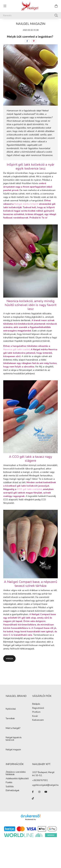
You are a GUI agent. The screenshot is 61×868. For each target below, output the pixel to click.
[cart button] (56, 6)
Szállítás (10, 787)
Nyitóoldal (11, 709)
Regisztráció (38, 708)
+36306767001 (40, 780)
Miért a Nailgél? (13, 728)
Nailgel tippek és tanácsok (14, 739)
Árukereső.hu (30, 819)
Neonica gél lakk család (16, 349)
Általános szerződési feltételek (16, 773)
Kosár (35, 716)
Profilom (36, 712)
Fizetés (9, 783)
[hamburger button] (5, 6)
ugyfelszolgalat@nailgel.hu (45, 785)
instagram (39, 792)
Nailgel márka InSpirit (26, 204)
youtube (46, 792)
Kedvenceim (38, 720)
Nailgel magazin (13, 750)
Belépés (36, 704)
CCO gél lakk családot (29, 489)
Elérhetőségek (12, 791)
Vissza (9, 659)
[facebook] (27, 41)
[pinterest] (34, 41)
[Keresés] (30, 15)
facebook (33, 792)
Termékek (10, 719)
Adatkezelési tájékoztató (17, 779)
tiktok (33, 798)
